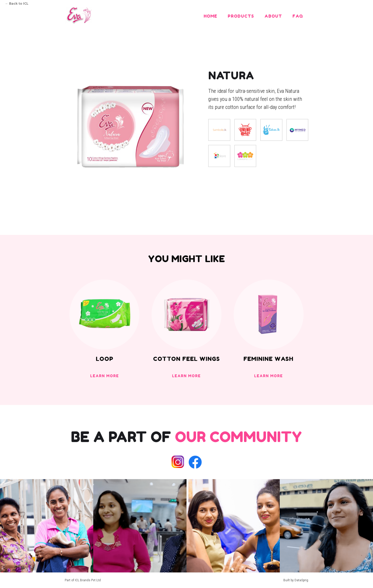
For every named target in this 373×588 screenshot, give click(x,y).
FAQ (298, 16)
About (273, 16)
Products (241, 16)
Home (210, 16)
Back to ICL (17, 3)
